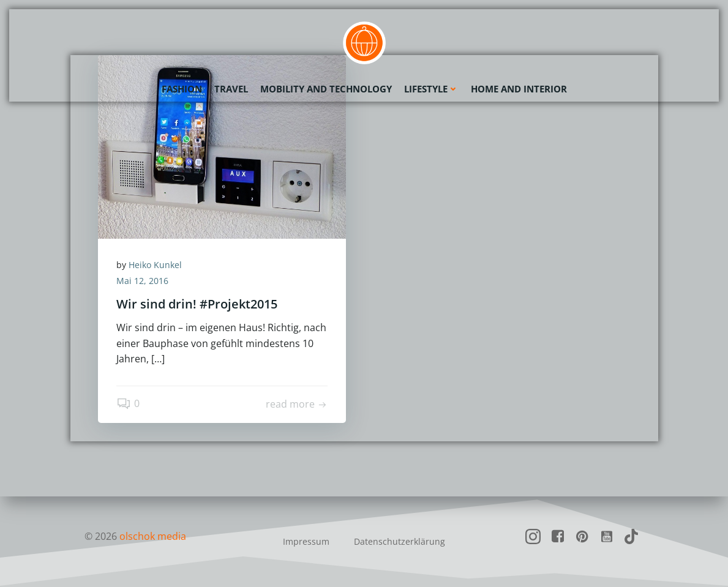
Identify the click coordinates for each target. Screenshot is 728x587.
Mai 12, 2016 (142, 281)
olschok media (153, 536)
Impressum (306, 541)
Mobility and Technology (326, 89)
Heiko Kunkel (155, 265)
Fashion (182, 89)
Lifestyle (431, 89)
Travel (231, 89)
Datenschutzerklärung (400, 541)
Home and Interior (519, 89)
